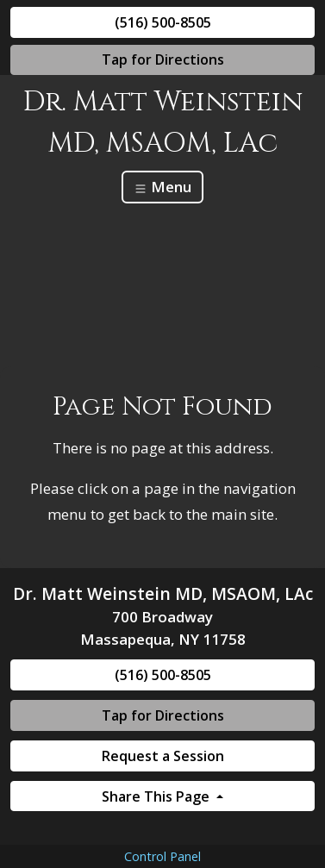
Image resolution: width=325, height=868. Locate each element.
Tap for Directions (163, 59)
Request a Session (163, 756)
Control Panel (162, 856)
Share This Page (157, 796)
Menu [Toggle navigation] (162, 187)
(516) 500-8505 (163, 22)
